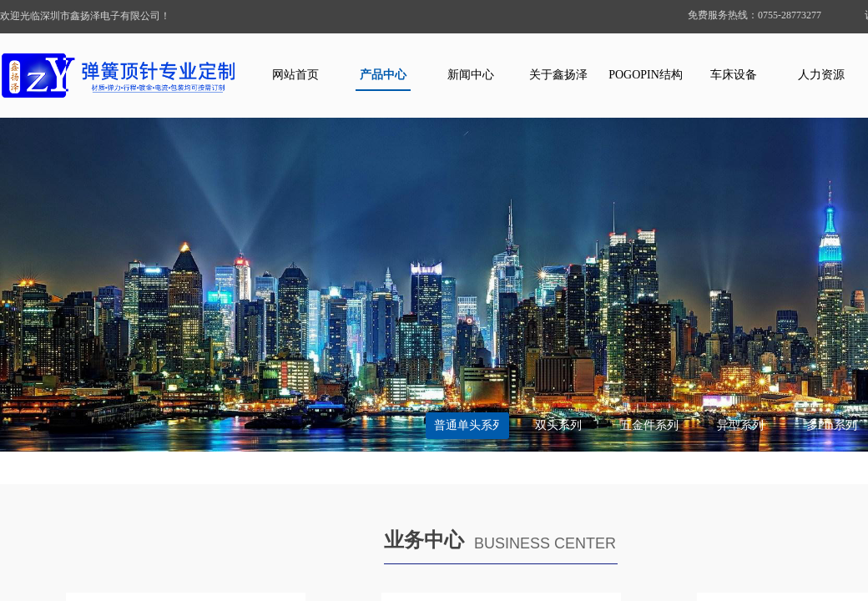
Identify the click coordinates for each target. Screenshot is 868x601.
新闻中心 (471, 75)
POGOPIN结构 (646, 75)
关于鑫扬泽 (558, 75)
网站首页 (295, 75)
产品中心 (383, 75)
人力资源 (821, 75)
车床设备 (734, 75)
